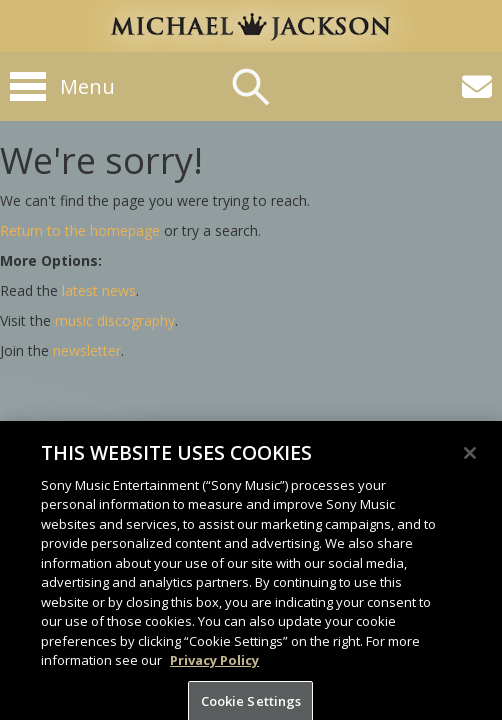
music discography (115, 320)
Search (251, 87)
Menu (87, 86)
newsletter (87, 350)
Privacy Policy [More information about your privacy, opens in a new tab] (214, 671)
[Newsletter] (477, 86)
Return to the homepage (80, 230)
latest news (99, 290)
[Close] (470, 463)
